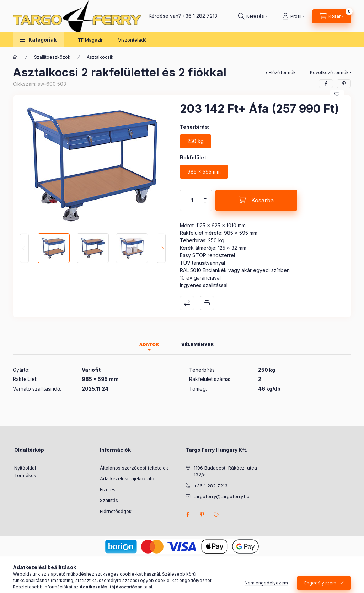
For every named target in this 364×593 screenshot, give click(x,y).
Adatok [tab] (149, 345)
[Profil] (293, 16)
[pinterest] (344, 84)
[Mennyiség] (192, 200)
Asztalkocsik (100, 57)
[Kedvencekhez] (337, 94)
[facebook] (326, 84)
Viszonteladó (132, 40)
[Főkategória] (15, 57)
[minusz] (205, 205)
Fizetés (108, 489)
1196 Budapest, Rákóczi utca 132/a (225, 471)
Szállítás (109, 500)
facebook (188, 514)
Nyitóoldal (25, 468)
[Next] (161, 248)
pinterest (202, 514)
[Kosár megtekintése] (332, 16)
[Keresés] (253, 16)
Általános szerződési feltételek (134, 468)
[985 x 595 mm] (204, 172)
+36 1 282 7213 (200, 16)
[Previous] (24, 248)
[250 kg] (196, 141)
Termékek (25, 475)
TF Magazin (91, 40)
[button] (38, 40)
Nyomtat (207, 303)
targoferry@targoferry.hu (222, 496)
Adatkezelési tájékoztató (127, 478)
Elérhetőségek (116, 511)
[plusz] (205, 195)
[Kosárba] (256, 200)
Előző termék (282, 72)
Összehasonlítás (187, 303)
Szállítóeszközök (52, 57)
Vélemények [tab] (198, 345)
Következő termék (329, 72)
